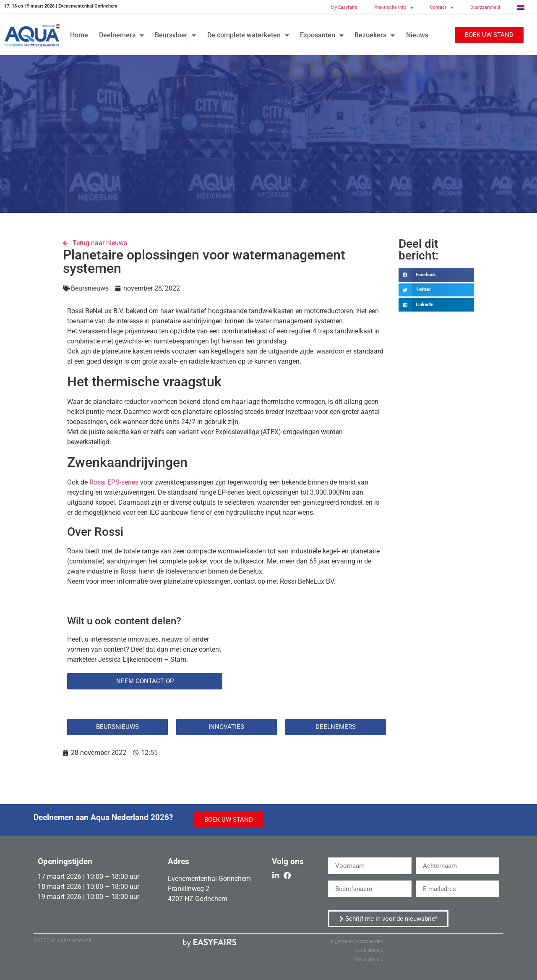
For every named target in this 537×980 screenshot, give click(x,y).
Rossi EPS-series (114, 482)
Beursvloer (175, 35)
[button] (489, 35)
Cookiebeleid (369, 950)
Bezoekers (375, 35)
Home (79, 35)
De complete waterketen (248, 35)
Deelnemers (121, 35)
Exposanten (322, 35)
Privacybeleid (369, 959)
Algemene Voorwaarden (357, 941)
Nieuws (417, 35)
